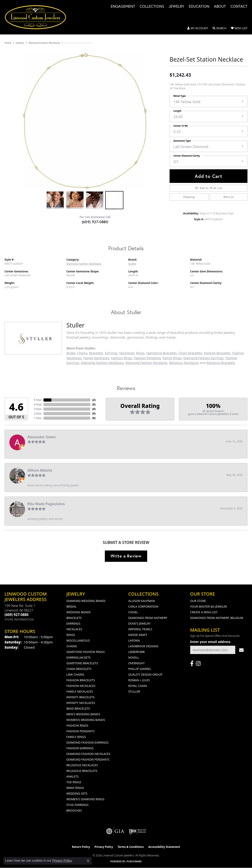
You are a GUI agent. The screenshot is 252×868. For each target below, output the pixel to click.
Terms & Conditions (131, 847)
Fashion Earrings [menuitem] (80, 748)
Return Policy (81, 847)
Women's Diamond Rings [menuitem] (85, 799)
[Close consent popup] (88, 861)
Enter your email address (210, 642)
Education (199, 7)
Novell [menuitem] (134, 657)
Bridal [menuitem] (71, 606)
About (220, 7)
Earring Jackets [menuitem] (78, 657)
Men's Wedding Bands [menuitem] (83, 714)
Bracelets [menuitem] (74, 618)
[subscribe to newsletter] (241, 650)
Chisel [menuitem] (133, 612)
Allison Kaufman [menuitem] (142, 601)
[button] (198, 28)
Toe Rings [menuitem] (74, 782)
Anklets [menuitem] (72, 776)
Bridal (71, 353)
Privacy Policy (104, 847)
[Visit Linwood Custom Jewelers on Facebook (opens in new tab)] (192, 664)
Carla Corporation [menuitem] (143, 606)
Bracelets (96, 353)
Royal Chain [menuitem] (138, 686)
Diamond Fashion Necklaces (44, 43)
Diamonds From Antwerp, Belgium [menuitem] (217, 618)
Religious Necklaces (184, 363)
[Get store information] (19, 619)
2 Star (38, 413)
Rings (140, 353)
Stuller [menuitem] (134, 691)
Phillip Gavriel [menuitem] (140, 669)
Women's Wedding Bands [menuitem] (86, 720)
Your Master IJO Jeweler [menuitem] (209, 606)
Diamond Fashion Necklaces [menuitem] (88, 754)
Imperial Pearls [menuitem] (140, 629)
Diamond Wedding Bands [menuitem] (86, 601)
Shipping (189, 197)
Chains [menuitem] (72, 646)
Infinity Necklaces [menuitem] (81, 703)
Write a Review (126, 556)
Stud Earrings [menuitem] (77, 805)
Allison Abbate (40, 470)
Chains (82, 353)
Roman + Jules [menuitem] (139, 680)
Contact (239, 7)
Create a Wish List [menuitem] (204, 612)
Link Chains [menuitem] (75, 674)
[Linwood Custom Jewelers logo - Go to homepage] (38, 17)
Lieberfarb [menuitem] (137, 652)
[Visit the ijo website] (137, 831)
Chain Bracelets (190, 353)
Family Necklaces (96, 358)
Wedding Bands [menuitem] (78, 612)
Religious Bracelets (221, 363)
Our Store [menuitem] (198, 601)
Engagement (123, 7)
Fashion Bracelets (217, 353)
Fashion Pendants (147, 358)
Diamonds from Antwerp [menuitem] (148, 618)
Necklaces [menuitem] (74, 629)
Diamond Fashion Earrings (204, 358)
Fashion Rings (121, 358)
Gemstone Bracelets (162, 353)
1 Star (38, 418)
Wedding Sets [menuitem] (77, 793)
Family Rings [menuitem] (76, 737)
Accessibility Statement (164, 847)
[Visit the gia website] (115, 831)
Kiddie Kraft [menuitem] (138, 635)
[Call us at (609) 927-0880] (17, 615)
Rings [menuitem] (71, 635)
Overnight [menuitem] (137, 663)
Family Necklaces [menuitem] (80, 691)
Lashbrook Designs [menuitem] (143, 646)
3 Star (38, 409)
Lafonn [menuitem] (134, 640)
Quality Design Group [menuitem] (145, 674)
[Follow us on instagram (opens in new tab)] (198, 664)
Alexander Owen (42, 437)
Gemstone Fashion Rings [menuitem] (85, 652)
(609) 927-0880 (95, 222)
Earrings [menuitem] (73, 623)
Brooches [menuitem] (74, 810)
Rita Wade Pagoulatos (46, 504)
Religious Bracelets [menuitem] (82, 771)
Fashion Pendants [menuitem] (80, 731)
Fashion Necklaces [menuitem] (81, 686)
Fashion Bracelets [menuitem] (81, 680)
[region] (85, 121)
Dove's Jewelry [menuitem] (140, 623)
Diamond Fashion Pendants (146, 363)
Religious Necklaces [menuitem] (82, 765)
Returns (229, 197)
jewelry (20, 43)
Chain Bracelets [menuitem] (79, 669)
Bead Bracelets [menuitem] (78, 708)
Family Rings (172, 358)
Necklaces (127, 353)
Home (8, 43)
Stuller (132, 264)
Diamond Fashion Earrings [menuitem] (87, 742)
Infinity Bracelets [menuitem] (80, 697)
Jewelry (176, 7)
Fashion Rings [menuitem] (77, 725)
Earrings (111, 353)
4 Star (38, 404)
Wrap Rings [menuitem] (75, 788)
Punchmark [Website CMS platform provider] (134, 861)
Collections (152, 7)
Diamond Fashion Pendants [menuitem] (88, 759)
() (94, 400)
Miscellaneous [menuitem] (78, 640)
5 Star (38, 400)
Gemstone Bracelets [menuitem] (82, 663)
